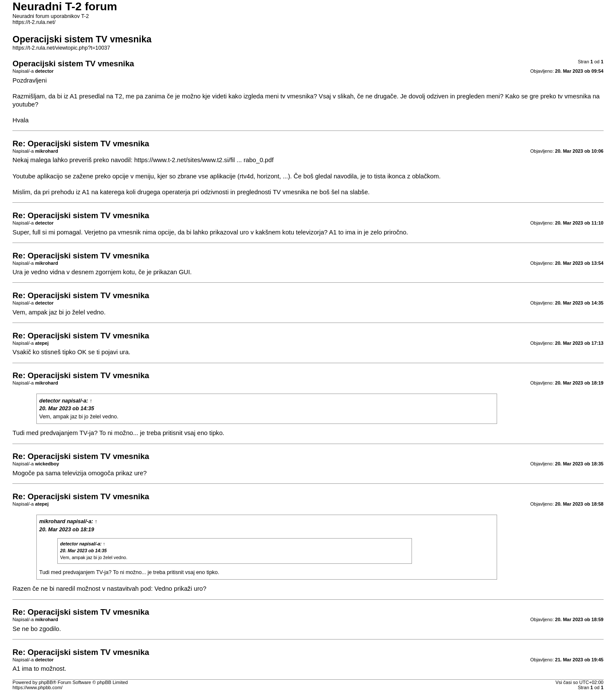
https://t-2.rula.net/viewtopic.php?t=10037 (61, 48)
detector (50, 401)
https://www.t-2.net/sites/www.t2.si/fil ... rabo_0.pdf (204, 160)
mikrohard (52, 521)
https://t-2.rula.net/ (34, 22)
